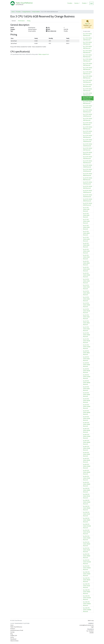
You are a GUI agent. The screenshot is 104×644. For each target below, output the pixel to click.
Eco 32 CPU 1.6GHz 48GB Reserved (86, 323)
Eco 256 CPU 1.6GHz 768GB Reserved (87, 592)
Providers (70, 3)
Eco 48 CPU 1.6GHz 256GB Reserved (87, 377)
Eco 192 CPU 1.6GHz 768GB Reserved (87, 556)
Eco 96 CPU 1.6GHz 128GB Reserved (86, 454)
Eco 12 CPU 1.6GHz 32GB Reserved (86, 227)
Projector (13, 629)
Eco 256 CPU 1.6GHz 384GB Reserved (87, 580)
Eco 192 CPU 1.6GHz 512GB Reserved (86, 550)
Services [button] (77, 3)
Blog (12, 634)
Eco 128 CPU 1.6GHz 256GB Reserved (87, 502)
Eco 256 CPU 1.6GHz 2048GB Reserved (87, 610)
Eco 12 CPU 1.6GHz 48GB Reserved (86, 233)
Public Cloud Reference (24, 3)
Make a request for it (44, 54)
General (14, 21)
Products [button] (84, 3)
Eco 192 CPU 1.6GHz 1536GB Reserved (87, 568)
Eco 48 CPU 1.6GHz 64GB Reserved (86, 359)
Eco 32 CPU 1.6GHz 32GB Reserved (86, 317)
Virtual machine (36, 12)
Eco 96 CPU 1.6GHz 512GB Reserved (86, 478)
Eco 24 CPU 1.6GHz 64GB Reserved (86, 299)
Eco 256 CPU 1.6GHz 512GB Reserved (86, 586)
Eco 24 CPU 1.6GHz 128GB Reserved (86, 305)
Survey (12, 637)
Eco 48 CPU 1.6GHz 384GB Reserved (87, 383)
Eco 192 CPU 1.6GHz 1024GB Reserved (87, 562)
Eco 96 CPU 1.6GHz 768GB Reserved (87, 484)
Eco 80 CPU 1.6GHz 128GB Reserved (86, 424)
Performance (21, 21)
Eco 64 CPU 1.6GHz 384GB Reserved (87, 412)
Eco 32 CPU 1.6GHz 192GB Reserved (86, 341)
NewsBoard (13, 639)
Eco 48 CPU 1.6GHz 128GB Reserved (86, 365)
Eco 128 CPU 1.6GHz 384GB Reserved (87, 508)
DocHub (12, 632)
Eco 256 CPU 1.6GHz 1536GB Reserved (87, 604)
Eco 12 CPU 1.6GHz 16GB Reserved (86, 215)
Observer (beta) (14, 641)
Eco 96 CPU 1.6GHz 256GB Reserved (87, 466)
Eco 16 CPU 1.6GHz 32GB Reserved (86, 257)
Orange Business (26, 12)
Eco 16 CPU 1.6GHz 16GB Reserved (86, 245)
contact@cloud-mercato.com (87, 625)
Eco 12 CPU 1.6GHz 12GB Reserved (86, 209)
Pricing (29, 21)
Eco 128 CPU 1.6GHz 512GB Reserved (86, 514)
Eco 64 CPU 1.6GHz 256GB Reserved (87, 406)
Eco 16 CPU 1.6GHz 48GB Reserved (86, 263)
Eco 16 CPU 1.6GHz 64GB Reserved (86, 269)
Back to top (91, 621)
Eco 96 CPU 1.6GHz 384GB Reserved (87, 472)
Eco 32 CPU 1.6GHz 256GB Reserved (87, 347)
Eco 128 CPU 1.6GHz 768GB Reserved (87, 520)
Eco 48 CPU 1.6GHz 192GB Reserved (86, 371)
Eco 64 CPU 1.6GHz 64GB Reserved (86, 389)
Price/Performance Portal (17, 630)
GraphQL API (14, 636)
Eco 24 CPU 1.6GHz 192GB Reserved (86, 311)
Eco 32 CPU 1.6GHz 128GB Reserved (86, 335)
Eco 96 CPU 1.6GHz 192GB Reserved (86, 460)
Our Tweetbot (90, 631)
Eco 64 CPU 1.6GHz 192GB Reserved (86, 401)
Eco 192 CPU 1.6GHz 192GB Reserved (86, 532)
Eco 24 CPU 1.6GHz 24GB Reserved (86, 281)
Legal (92, 627)
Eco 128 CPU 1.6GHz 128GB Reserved (86, 490)
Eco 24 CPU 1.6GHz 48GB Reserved (86, 293)
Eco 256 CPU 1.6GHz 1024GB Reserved (87, 598)
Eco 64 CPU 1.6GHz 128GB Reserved (86, 395)
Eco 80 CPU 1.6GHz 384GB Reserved (87, 442)
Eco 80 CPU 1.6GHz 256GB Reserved (87, 436)
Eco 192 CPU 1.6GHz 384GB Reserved (87, 544)
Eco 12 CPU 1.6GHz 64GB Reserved (86, 239)
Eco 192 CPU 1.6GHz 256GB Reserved (87, 538)
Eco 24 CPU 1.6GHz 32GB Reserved (86, 287)
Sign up (87, 24)
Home (13, 12)
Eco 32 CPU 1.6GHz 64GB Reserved (86, 329)
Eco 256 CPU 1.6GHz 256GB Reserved (87, 574)
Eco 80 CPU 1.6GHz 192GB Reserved (86, 430)
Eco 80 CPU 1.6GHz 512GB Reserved (86, 448)
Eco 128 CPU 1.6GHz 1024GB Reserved (87, 526)
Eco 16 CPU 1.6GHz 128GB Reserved (86, 275)
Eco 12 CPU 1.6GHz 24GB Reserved (86, 221)
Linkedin (92, 633)
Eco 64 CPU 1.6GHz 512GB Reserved (86, 418)
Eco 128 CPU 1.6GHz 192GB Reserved (86, 496)
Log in (91, 3)
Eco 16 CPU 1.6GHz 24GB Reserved (86, 251)
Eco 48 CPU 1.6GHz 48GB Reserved (86, 353)
